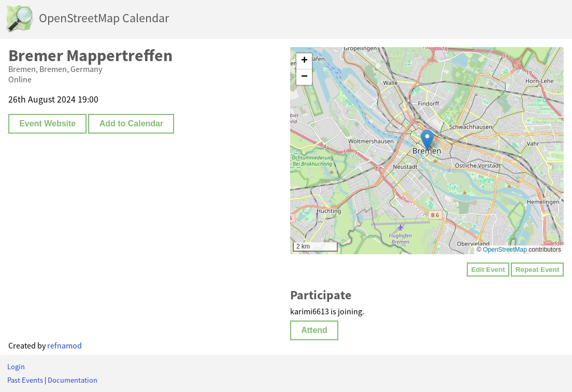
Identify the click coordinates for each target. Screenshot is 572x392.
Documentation (73, 380)
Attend (314, 330)
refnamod (65, 345)
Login (16, 367)
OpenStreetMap (505, 250)
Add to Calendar (132, 124)
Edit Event (488, 270)
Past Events (25, 380)
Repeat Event (537, 270)
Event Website (47, 124)
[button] (427, 140)
